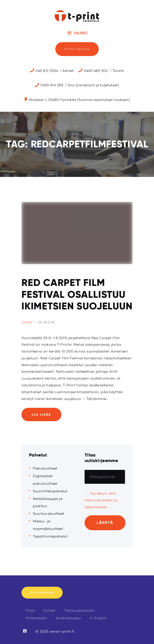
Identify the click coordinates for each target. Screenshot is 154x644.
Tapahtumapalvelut (50, 536)
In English (98, 618)
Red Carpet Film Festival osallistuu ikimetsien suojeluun (77, 294)
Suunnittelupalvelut (50, 491)
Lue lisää (42, 414)
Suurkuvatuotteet (48, 513)
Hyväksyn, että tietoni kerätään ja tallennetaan (101, 500)
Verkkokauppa (68, 618)
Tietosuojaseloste (79, 610)
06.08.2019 (46, 322)
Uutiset (27, 322)
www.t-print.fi (62, 631)
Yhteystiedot (36, 618)
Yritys (30, 610)
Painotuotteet (45, 468)
